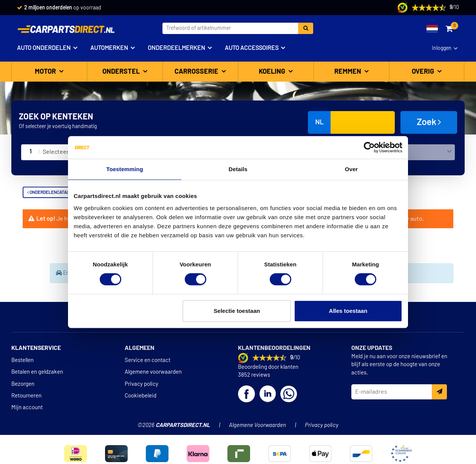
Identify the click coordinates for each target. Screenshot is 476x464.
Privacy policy (141, 384)
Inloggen (442, 48)
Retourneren (26, 396)
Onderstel (122, 72)
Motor (46, 72)
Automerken (109, 48)
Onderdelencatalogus (54, 192)
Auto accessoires (252, 48)
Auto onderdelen (44, 48)
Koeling (273, 72)
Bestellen (22, 360)
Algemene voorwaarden (153, 372)
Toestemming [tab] (125, 169)
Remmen (348, 72)
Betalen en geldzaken (37, 372)
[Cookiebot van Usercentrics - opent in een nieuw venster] (369, 147)
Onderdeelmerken (176, 48)
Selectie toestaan (237, 311)
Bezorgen (23, 384)
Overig (424, 72)
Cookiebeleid (141, 396)
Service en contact (148, 360)
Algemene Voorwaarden (257, 425)
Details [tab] (238, 169)
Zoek (429, 122)
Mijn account (27, 408)
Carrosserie (197, 72)
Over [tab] (352, 169)
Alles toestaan (348, 311)
